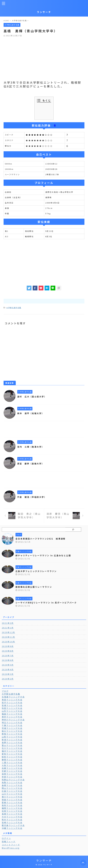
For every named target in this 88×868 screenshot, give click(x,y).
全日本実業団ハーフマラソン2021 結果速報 (42, 539)
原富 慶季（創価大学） (31, 463)
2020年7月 (8, 656)
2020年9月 (8, 646)
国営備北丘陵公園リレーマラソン (35, 587)
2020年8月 (8, 651)
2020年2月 (8, 679)
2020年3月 (8, 674)
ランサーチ (44, 12)
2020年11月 (8, 637)
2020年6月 (8, 660)
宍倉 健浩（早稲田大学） (33, 497)
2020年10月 (8, 642)
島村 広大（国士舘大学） (33, 396)
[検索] (73, 530)
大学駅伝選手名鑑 (14, 308)
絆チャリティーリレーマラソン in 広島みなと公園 (45, 555)
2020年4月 (8, 669)
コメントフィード (11, 845)
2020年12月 (8, 632)
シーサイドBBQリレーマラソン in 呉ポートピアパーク (48, 602)
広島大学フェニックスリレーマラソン (37, 571)
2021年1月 (8, 628)
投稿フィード (9, 841)
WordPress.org (11, 848)
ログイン (6, 838)
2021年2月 (8, 623)
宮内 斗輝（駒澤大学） (31, 447)
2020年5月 (8, 665)
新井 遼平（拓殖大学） (31, 413)
